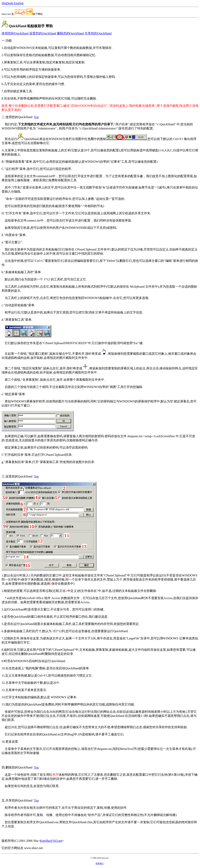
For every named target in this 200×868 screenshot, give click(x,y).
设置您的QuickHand (43, 33)
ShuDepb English (12, 3)
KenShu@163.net (51, 841)
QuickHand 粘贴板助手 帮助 (31, 26)
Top (36, 117)
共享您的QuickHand (98, 33)
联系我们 (100, 863)
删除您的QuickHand (71, 33)
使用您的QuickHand (15, 33)
